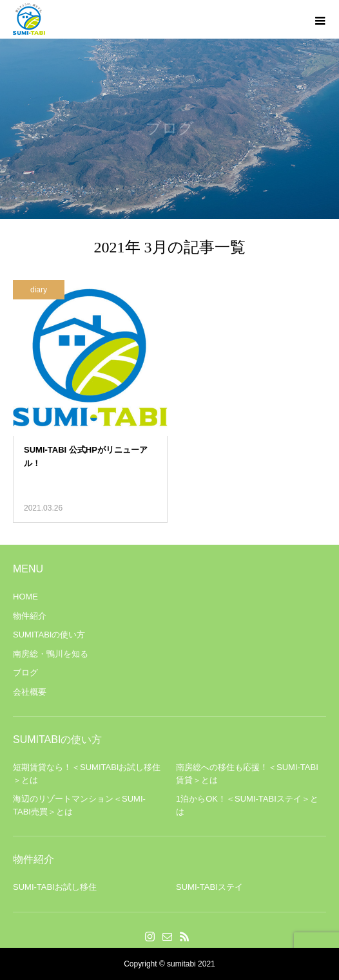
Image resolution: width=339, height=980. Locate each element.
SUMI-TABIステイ (209, 887)
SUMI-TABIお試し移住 (55, 887)
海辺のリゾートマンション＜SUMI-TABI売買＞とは (79, 805)
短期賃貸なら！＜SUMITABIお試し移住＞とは (87, 774)
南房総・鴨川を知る (51, 654)
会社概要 (30, 692)
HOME (25, 597)
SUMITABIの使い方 (49, 635)
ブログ (25, 673)
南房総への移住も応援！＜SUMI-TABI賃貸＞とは (247, 774)
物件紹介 (30, 616)
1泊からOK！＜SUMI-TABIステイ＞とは (247, 805)
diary (39, 290)
